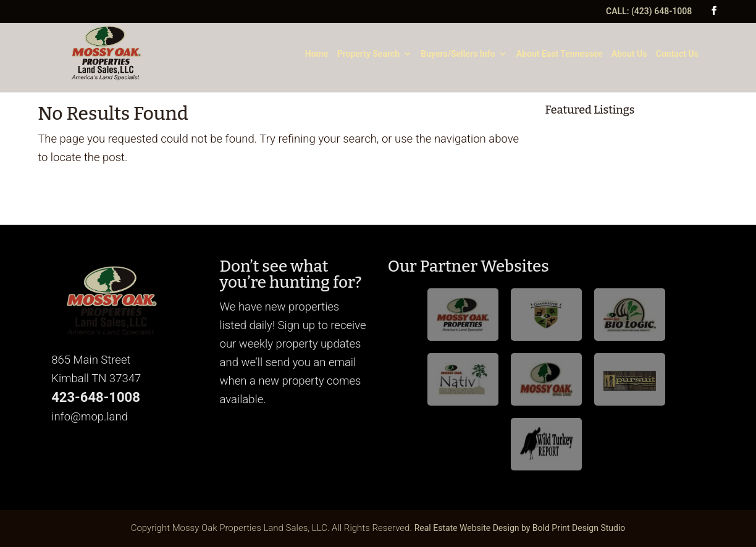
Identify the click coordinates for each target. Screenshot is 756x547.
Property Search (368, 54)
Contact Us (677, 54)
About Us (629, 54)
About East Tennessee (560, 54)
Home (317, 54)
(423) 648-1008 (661, 11)
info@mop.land (90, 417)
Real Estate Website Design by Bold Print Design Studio (520, 528)
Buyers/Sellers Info (458, 54)
